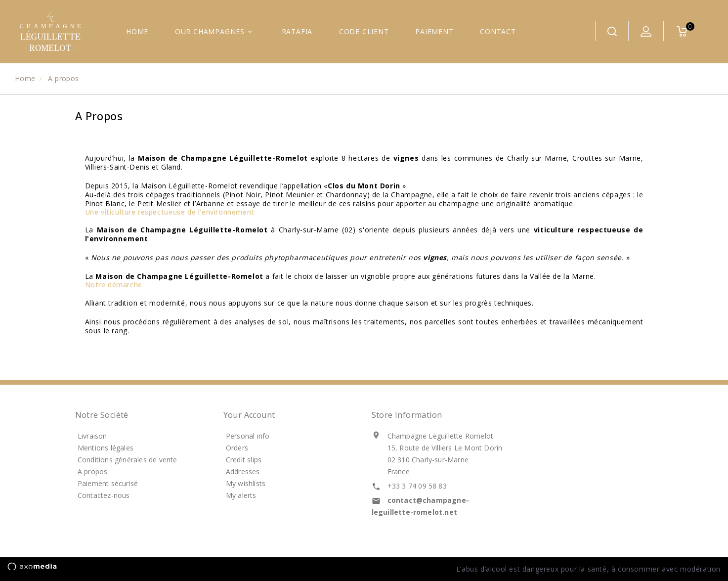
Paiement (434, 31)
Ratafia (297, 31)
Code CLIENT (364, 31)
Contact (498, 31)
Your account (249, 415)
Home (137, 31)
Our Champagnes (215, 32)
